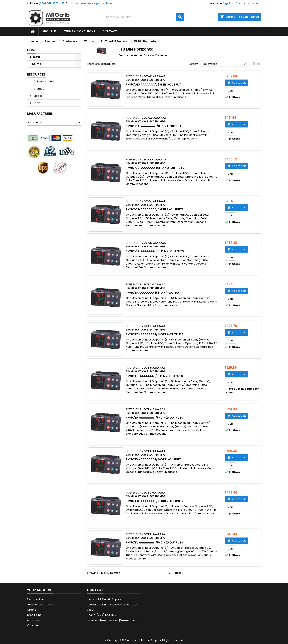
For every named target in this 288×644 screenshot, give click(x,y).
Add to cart (237, 83)
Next (180, 573)
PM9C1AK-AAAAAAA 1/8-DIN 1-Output (153, 85)
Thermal (36, 64)
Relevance (225, 64)
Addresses (34, 620)
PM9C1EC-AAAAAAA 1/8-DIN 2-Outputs (155, 334)
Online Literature (44, 81)
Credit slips (34, 615)
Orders (32, 610)
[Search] (144, 17)
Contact (110, 31)
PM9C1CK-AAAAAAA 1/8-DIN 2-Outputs (155, 251)
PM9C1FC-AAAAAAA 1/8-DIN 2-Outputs (155, 501)
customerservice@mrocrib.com (94, 3)
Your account (40, 590)
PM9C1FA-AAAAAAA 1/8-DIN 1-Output (153, 459)
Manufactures (40, 114)
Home (32, 50)
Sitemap (39, 89)
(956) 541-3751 (48, 3)
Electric (35, 57)
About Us (49, 31)
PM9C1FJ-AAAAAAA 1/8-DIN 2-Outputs (154, 542)
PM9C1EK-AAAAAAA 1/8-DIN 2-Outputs (154, 418)
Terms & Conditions (80, 31)
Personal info (35, 599)
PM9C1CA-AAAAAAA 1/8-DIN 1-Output (154, 126)
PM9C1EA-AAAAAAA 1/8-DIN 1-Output (153, 293)
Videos (38, 96)
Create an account (248, 3)
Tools (37, 103)
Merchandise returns (40, 605)
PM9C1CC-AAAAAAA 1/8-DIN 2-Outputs (155, 168)
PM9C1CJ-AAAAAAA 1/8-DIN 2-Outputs (155, 209)
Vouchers (33, 625)
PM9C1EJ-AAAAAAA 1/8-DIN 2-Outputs (154, 376)
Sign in (227, 3)
